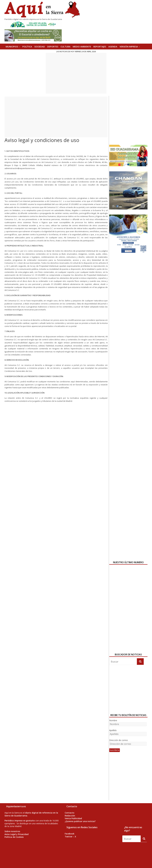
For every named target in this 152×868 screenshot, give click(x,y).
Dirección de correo (119, 740)
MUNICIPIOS (12, 47)
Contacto (70, 813)
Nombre (113, 720)
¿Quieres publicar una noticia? (80, 821)
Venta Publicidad (73, 818)
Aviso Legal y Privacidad (17, 834)
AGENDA (113, 47)
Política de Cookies (14, 837)
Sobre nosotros (12, 831)
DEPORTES (53, 47)
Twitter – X (70, 837)
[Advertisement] (76, 73)
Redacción (70, 816)
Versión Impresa (129, 47)
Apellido (113, 730)
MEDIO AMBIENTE (82, 47)
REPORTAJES (100, 47)
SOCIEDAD (40, 47)
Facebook (70, 834)
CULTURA (65, 47)
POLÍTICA (27, 47)
